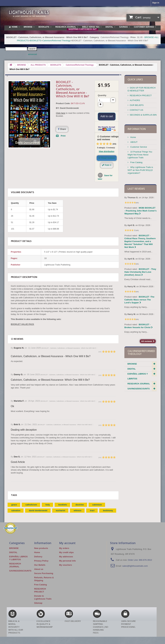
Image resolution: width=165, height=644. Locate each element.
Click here (61, 113)
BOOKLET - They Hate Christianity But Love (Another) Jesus (140, 272)
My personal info (67, 565)
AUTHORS (135, 100)
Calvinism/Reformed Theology (56, 41)
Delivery (38, 561)
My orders (64, 552)
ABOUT (134, 142)
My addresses (66, 561)
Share (62, 129)
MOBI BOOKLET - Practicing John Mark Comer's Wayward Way (140, 211)
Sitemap (38, 607)
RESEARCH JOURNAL (139, 384)
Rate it (107, 169)
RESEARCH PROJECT (141, 95)
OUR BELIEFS (137, 105)
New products (41, 552)
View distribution (107, 156)
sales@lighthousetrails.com (135, 570)
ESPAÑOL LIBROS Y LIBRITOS (138, 376)
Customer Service (138, 147)
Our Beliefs (40, 569)
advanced (32, 54)
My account (67, 547)
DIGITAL (132, 369)
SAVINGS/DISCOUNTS (139, 389)
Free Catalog (136, 162)
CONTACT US (136, 110)
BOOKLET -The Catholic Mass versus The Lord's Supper (139, 300)
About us (39, 573)
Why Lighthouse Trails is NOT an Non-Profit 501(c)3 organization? (140, 170)
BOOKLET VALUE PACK (22, 328)
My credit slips (66, 556)
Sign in (156, 3)
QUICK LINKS (135, 79)
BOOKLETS (35, 41)
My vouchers (66, 569)
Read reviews (107, 162)
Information (137, 129)
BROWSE (149, 37)
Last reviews (136, 189)
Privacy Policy (41, 565)
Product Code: (63, 103)
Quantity (102, 95)
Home (133, 137)
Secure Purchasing (44, 577)
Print (63, 136)
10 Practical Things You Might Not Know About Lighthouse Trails (140, 155)
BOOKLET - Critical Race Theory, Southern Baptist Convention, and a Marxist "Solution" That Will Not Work (140, 241)
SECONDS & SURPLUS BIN (143, 115)
